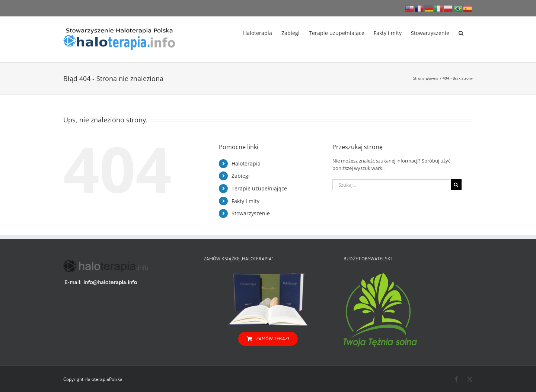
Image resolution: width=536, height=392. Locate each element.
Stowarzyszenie (251, 213)
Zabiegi (241, 176)
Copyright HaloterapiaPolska (93, 379)
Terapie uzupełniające (259, 188)
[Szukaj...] (392, 185)
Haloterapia (246, 163)
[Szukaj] (456, 185)
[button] (461, 32)
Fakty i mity (245, 201)
